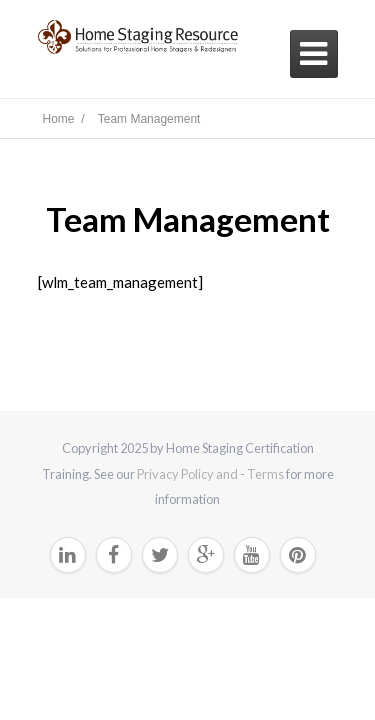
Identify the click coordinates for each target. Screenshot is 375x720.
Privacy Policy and (188, 474)
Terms (265, 474)
